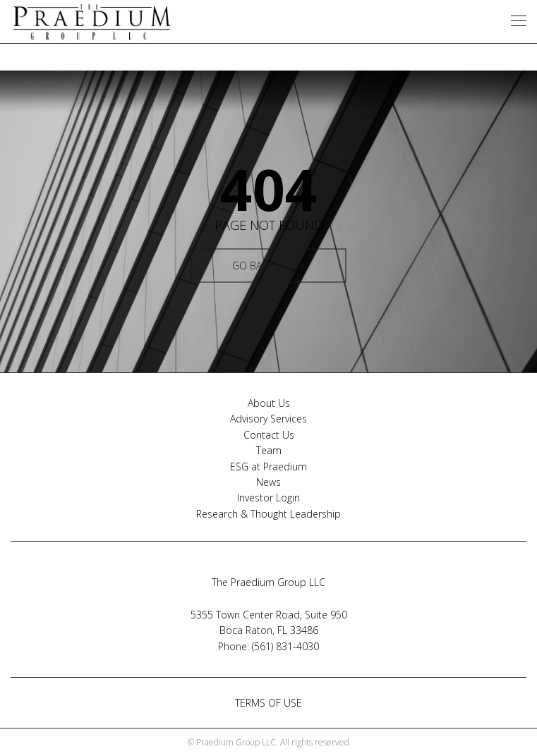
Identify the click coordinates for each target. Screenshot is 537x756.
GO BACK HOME (269, 266)
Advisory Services (268, 419)
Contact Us (269, 435)
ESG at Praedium (268, 467)
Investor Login (268, 498)
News (268, 482)
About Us (269, 403)
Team (269, 450)
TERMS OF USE (268, 703)
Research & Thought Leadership (268, 514)
